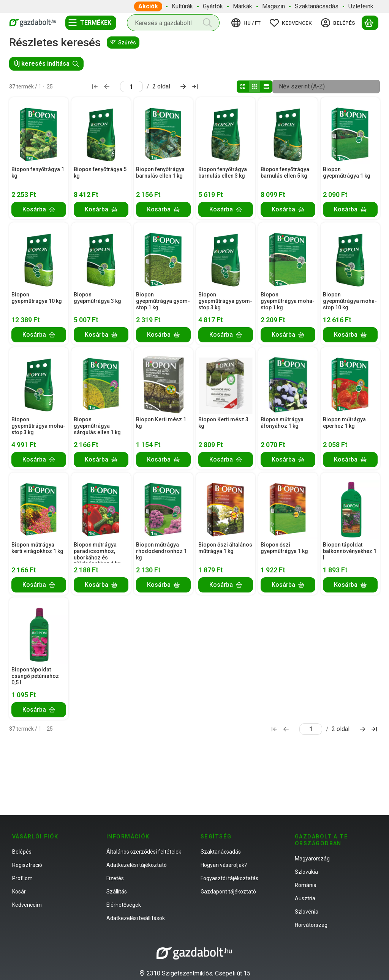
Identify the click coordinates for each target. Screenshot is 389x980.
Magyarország (312, 859)
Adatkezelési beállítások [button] (136, 918)
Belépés (22, 852)
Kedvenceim (27, 905)
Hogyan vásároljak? (224, 865)
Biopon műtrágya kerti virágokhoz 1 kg (37, 548)
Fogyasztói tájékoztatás (229, 878)
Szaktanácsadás (221, 852)
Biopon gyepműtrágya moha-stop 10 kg (350, 301)
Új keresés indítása (46, 64)
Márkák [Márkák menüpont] (243, 6)
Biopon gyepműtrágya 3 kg (97, 298)
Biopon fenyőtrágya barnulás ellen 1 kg (160, 173)
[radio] (243, 87)
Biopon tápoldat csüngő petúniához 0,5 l (35, 676)
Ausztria (305, 898)
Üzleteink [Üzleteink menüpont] (361, 6)
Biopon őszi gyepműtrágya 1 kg (284, 548)
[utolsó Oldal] (195, 87)
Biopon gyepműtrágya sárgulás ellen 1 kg (97, 426)
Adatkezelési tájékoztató (137, 865)
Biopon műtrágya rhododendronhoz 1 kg (161, 551)
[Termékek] (91, 23)
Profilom (22, 878)
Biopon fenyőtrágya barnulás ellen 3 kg (223, 173)
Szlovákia (306, 872)
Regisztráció (27, 865)
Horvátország (311, 925)
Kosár (19, 892)
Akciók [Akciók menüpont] (148, 6)
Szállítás (117, 892)
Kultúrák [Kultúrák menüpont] (182, 6)
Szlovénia (307, 912)
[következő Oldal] (183, 87)
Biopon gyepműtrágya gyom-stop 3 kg (225, 301)
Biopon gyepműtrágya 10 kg (37, 298)
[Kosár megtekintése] (370, 23)
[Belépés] (339, 23)
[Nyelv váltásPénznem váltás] (247, 23)
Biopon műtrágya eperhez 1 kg (344, 423)
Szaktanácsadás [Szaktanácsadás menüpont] (317, 6)
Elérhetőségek (124, 905)
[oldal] (131, 87)
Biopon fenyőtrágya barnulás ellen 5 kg (285, 173)
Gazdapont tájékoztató (228, 892)
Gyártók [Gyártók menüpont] (213, 6)
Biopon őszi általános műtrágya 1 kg (225, 548)
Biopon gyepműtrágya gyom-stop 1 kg (163, 301)
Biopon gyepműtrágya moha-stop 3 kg (38, 426)
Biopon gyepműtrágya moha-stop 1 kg (288, 301)
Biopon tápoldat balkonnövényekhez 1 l (350, 551)
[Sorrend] (326, 87)
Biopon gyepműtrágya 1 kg (347, 173)
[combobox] (173, 23)
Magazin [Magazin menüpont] (274, 6)
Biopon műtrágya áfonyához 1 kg (282, 423)
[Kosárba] (39, 210)
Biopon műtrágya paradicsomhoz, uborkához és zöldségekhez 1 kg (97, 554)
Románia (306, 885)
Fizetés (115, 878)
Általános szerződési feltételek (144, 852)
